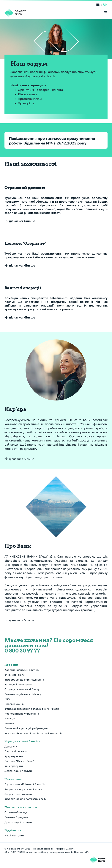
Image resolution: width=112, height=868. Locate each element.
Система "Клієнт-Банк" (19, 761)
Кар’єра (10, 718)
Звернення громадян (18, 794)
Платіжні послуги (16, 751)
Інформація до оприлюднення (24, 680)
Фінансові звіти (15, 675)
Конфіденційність (65, 849)
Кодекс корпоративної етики (23, 789)
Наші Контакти (14, 835)
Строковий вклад (16, 812)
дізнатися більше (22, 459)
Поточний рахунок (16, 817)
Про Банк (11, 665)
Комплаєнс (13, 779)
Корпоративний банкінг (22, 741)
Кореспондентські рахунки (22, 670)
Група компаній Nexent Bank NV (25, 784)
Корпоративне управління (22, 714)
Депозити (11, 747)
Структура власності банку (22, 689)
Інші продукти (14, 766)
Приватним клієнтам (21, 807)
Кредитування (14, 756)
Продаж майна (14, 704)
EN (98, 4)
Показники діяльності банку (23, 694)
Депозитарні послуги (18, 771)
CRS (7, 699)
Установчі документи (18, 684)
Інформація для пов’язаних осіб (25, 799)
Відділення (13, 830)
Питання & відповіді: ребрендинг (26, 728)
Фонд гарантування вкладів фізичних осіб (32, 709)
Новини (9, 723)
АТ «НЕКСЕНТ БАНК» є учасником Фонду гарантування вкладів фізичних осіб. (47, 852)
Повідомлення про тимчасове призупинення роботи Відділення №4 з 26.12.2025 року (52, 141)
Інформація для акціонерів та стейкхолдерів (33, 733)
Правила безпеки (43, 849)
